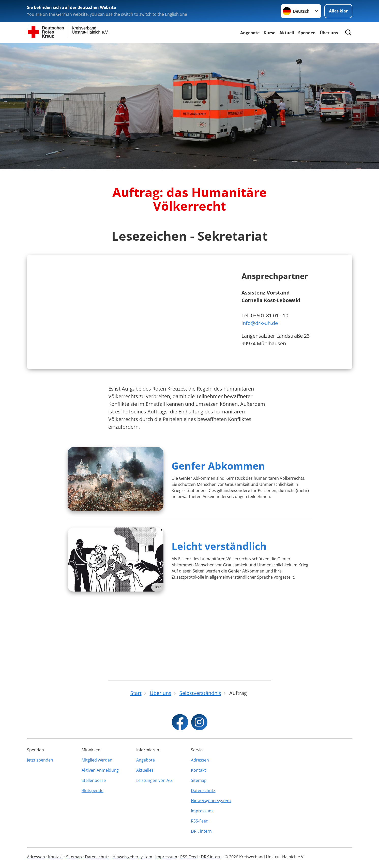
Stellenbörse (94, 780)
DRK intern (201, 831)
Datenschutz (203, 790)
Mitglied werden (97, 760)
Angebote (250, 33)
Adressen (200, 760)
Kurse (269, 33)
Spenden (307, 33)
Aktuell (287, 33)
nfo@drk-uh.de (260, 355)
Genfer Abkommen (218, 530)
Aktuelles (145, 770)
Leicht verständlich (219, 610)
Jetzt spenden (40, 760)
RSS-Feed (200, 821)
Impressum (202, 811)
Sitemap (199, 780)
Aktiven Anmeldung (100, 770)
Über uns (329, 33)
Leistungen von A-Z (154, 780)
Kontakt (198, 770)
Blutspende (93, 790)
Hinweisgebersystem (211, 801)
